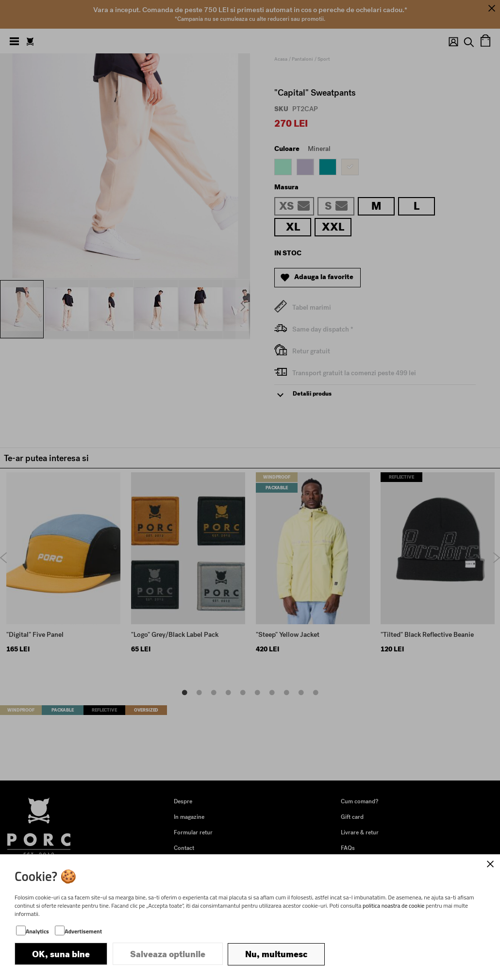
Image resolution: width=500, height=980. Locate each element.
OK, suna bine (61, 954)
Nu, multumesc (276, 954)
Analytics (37, 932)
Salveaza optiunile (168, 954)
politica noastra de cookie (394, 906)
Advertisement (83, 932)
